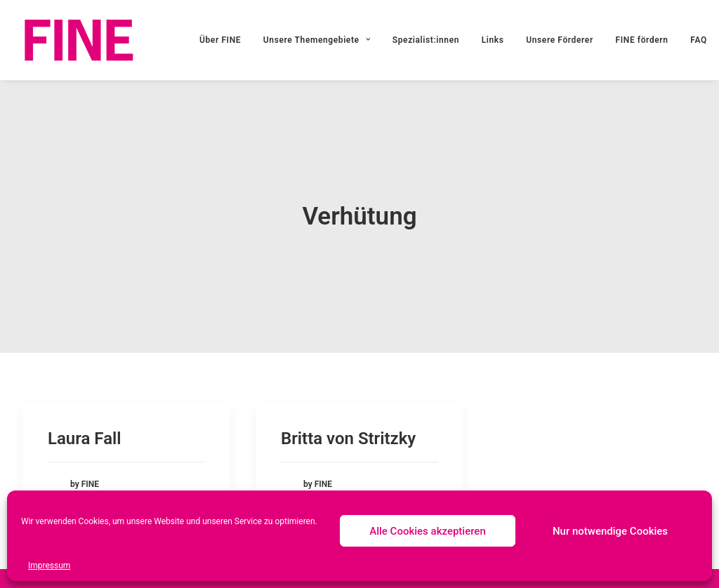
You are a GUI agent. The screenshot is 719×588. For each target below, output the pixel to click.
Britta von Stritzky (348, 438)
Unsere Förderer (560, 40)
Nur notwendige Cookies (610, 531)
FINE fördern (642, 40)
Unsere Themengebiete (317, 40)
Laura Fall (85, 438)
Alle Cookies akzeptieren (428, 531)
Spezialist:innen (426, 40)
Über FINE (220, 40)
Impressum (49, 566)
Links (493, 40)
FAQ (699, 40)
